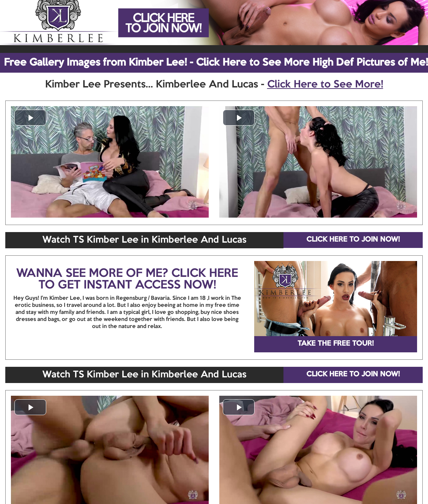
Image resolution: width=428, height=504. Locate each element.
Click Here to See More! (325, 85)
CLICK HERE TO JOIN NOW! (353, 240)
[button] (30, 118)
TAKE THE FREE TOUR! (336, 344)
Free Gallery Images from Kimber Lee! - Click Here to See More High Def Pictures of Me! (216, 63)
